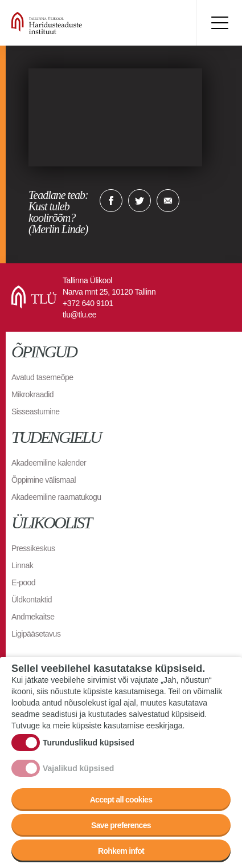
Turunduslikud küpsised (89, 743)
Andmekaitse (33, 617)
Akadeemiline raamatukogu (56, 497)
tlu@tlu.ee (79, 315)
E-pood (23, 582)
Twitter (140, 201)
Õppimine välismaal (44, 480)
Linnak (22, 565)
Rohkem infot (121, 851)
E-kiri (168, 201)
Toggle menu (219, 23)
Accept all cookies (121, 800)
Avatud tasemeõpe (42, 377)
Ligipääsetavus (36, 634)
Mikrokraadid (32, 394)
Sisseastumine (36, 411)
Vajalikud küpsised (78, 768)
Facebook (111, 201)
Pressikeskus (33, 548)
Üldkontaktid (32, 600)
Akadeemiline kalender (49, 463)
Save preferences (121, 825)
